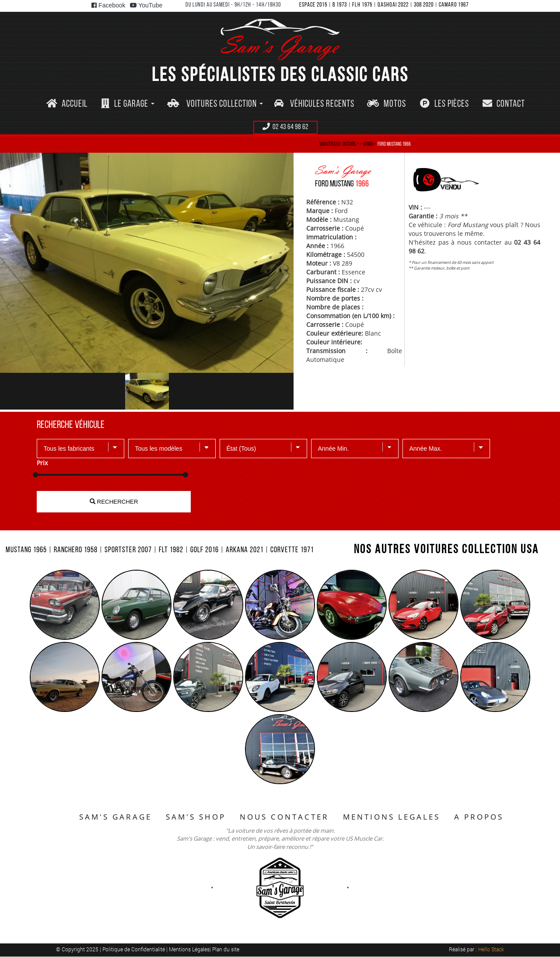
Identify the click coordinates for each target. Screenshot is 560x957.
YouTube (146, 5)
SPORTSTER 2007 (128, 550)
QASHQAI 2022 (393, 5)
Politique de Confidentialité (134, 949)
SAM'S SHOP (196, 817)
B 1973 (340, 5)
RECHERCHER (114, 502)
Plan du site (226, 949)
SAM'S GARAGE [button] (115, 817)
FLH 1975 (362, 5)
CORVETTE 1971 (292, 550)
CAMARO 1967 (454, 5)
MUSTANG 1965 (26, 550)
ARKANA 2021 (245, 550)
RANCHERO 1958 (76, 550)
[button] (128, 104)
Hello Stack (491, 949)
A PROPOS (479, 817)
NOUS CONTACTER (284, 817)
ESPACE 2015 (313, 5)
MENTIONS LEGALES (392, 817)
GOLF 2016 (205, 550)
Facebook (108, 5)
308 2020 (424, 5)
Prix (42, 463)
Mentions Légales (189, 949)
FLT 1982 (171, 550)
